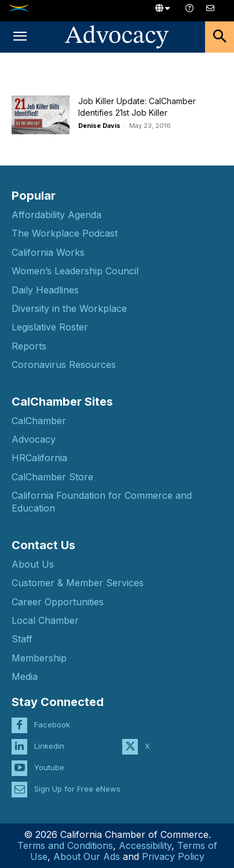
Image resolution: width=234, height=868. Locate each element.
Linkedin (49, 746)
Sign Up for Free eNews (77, 789)
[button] (20, 37)
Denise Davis (99, 126)
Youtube (49, 767)
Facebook (52, 724)
